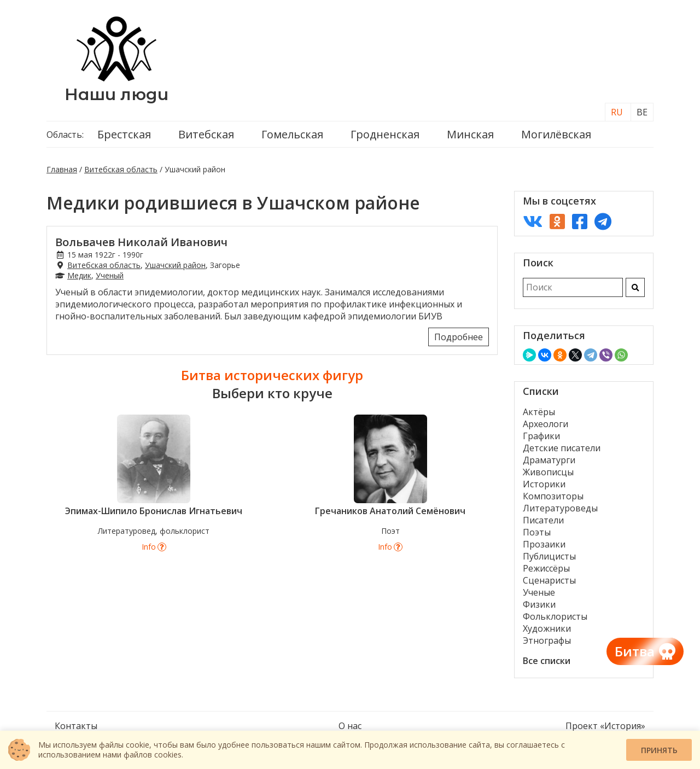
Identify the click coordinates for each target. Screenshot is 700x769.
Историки (544, 484)
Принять (659, 750)
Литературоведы (560, 508)
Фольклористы (555, 616)
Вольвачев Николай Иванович (141, 242)
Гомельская (292, 134)
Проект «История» (605, 726)
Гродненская (385, 134)
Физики (539, 604)
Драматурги (549, 460)
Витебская (206, 134)
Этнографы (547, 640)
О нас (350, 726)
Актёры (539, 412)
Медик (79, 275)
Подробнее (459, 337)
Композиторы (553, 496)
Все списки (547, 661)
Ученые (539, 592)
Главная (62, 169)
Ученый (110, 275)
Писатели (543, 520)
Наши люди (116, 94)
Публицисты (549, 556)
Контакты (76, 726)
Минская (470, 134)
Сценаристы (549, 580)
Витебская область (121, 169)
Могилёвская (556, 134)
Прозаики (544, 544)
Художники (547, 628)
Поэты (537, 532)
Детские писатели (562, 448)
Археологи (546, 424)
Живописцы (548, 472)
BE (642, 112)
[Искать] (635, 287)
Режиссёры (546, 568)
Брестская (124, 134)
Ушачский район (175, 265)
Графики (541, 436)
